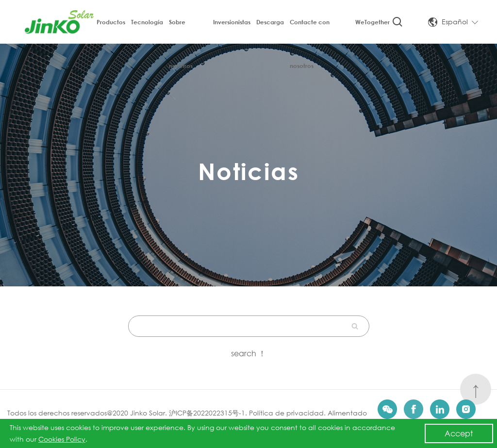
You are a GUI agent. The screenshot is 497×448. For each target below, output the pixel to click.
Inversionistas (232, 22)
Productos (111, 22)
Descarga (270, 22)
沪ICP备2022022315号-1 (207, 413)
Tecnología (147, 22)
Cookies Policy (62, 439)
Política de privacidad (286, 413)
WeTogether (373, 22)
